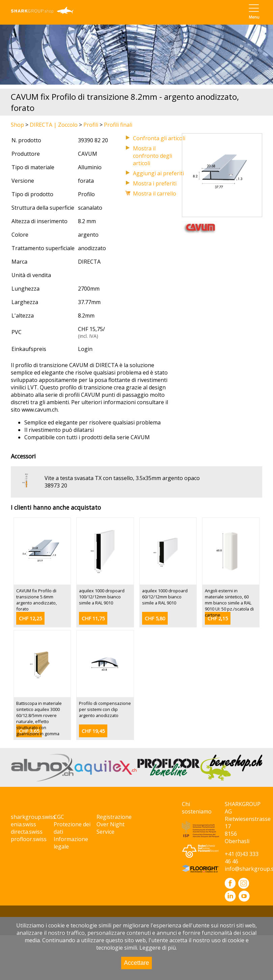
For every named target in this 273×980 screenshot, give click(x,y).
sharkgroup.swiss (33, 817)
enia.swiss (23, 824)
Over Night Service (111, 828)
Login (85, 349)
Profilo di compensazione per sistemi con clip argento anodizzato (105, 709)
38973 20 (56, 485)
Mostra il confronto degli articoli (153, 156)
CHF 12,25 (30, 618)
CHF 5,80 (155, 618)
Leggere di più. (158, 948)
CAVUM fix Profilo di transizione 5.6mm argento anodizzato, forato (36, 600)
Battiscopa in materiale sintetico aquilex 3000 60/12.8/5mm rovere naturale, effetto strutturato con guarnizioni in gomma (39, 718)
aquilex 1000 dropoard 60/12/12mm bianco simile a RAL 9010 (165, 597)
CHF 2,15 (218, 618)
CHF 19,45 (93, 731)
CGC (59, 817)
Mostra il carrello (155, 194)
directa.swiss (27, 832)
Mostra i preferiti (155, 183)
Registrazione (114, 817)
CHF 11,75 (93, 618)
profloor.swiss (29, 839)
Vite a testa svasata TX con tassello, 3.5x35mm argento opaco (122, 478)
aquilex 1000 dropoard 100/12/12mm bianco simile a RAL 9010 (102, 597)
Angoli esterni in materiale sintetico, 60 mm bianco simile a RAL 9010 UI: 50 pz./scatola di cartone (229, 603)
